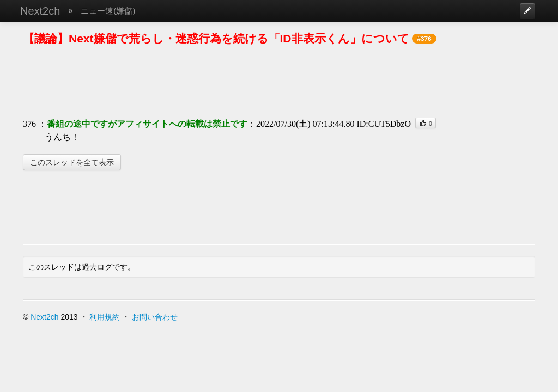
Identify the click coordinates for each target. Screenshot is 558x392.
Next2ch (40, 11)
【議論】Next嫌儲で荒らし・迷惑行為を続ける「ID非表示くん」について (216, 38)
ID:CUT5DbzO (384, 124)
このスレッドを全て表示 (72, 162)
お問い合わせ (155, 317)
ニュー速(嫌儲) (108, 11)
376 (29, 124)
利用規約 (105, 317)
